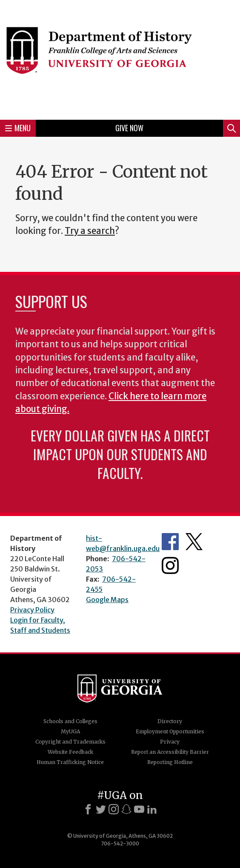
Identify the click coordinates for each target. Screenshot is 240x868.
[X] (101, 809)
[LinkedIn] (152, 809)
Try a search (90, 231)
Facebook (170, 542)
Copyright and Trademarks (70, 742)
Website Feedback (70, 752)
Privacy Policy (32, 610)
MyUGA (70, 731)
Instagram (170, 565)
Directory (170, 721)
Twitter (194, 542)
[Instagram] (114, 809)
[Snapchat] (126, 809)
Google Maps (107, 600)
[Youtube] (139, 809)
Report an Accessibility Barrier (170, 752)
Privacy (170, 742)
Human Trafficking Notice (70, 762)
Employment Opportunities (170, 731)
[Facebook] (88, 809)
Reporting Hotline (170, 762)
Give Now (129, 128)
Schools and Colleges (70, 721)
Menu (18, 128)
